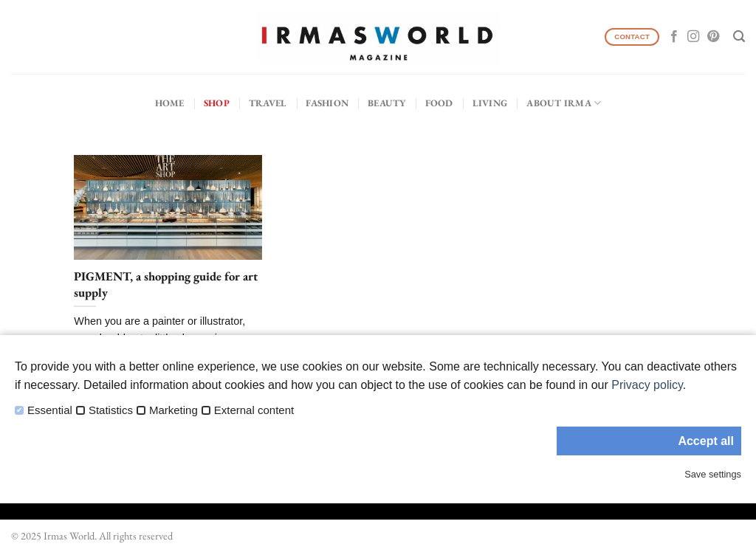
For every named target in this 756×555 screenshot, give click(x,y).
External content (254, 410)
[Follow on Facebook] (674, 37)
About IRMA (564, 103)
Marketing (173, 410)
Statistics (111, 410)
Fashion (327, 103)
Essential (50, 410)
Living (490, 103)
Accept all (706, 441)
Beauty (387, 103)
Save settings (713, 474)
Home (170, 103)
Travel (268, 103)
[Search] (739, 37)
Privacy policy (647, 385)
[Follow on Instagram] (693, 37)
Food (439, 103)
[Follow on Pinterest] (713, 37)
